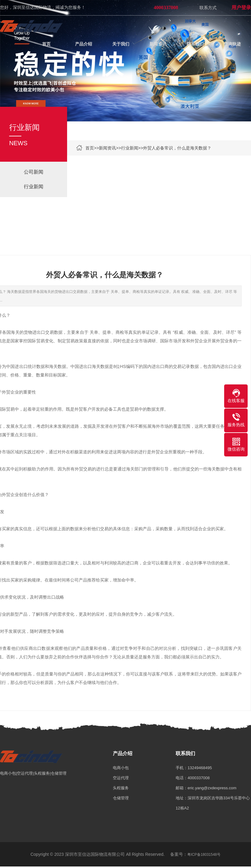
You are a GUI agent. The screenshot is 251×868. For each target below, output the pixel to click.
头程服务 (121, 789)
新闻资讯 (107, 148)
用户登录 (241, 7)
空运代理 (121, 779)
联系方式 (208, 8)
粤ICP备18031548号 (204, 856)
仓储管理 (121, 799)
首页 (90, 148)
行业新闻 (130, 148)
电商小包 (121, 769)
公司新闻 (34, 172)
